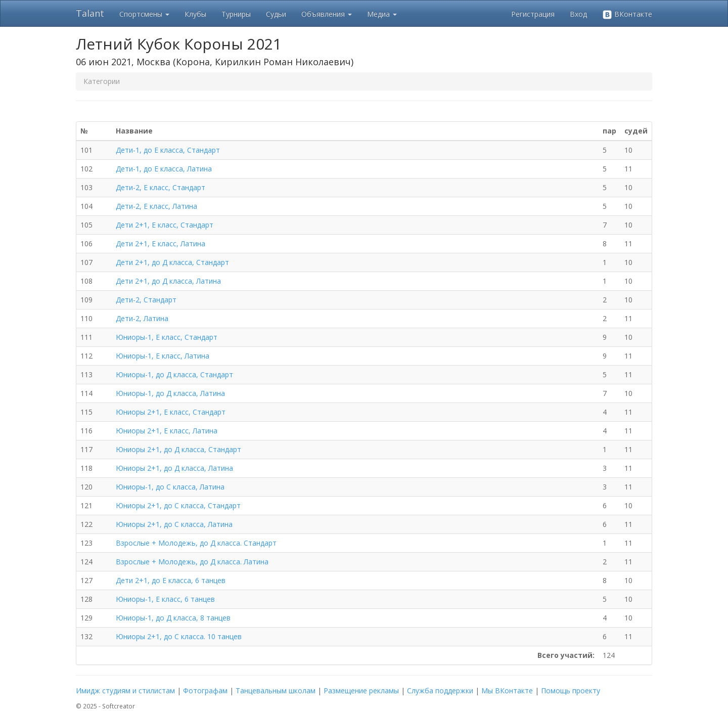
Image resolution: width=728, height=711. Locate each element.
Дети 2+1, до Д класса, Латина (168, 281)
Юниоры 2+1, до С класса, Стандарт (178, 505)
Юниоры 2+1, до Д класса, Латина (174, 468)
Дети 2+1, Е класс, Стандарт (165, 225)
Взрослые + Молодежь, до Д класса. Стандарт (196, 543)
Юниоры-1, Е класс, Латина (163, 356)
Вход (578, 14)
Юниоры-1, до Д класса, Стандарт (174, 374)
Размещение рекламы (361, 691)
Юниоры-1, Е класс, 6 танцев (165, 599)
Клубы (195, 14)
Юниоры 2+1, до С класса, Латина (174, 524)
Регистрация (533, 14)
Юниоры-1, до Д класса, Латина (170, 393)
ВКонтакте (627, 14)
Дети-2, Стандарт (146, 300)
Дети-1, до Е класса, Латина (164, 169)
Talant (90, 13)
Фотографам (205, 691)
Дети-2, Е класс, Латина (156, 206)
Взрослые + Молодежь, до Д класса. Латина (192, 562)
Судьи (276, 14)
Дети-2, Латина (142, 318)
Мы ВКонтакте (507, 691)
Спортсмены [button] (144, 14)
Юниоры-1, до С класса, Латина (170, 487)
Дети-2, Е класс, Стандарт (161, 187)
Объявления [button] (327, 14)
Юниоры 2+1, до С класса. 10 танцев (179, 636)
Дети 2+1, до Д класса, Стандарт (172, 262)
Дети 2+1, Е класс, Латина (161, 243)
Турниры (236, 14)
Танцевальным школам (276, 691)
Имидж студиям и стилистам (125, 691)
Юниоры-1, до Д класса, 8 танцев (173, 618)
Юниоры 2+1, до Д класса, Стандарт (178, 449)
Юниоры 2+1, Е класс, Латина (167, 431)
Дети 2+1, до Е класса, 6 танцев (171, 580)
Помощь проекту (571, 691)
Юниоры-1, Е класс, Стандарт (167, 337)
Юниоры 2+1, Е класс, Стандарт (171, 412)
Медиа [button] (382, 14)
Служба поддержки (440, 691)
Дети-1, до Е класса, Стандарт (168, 150)
